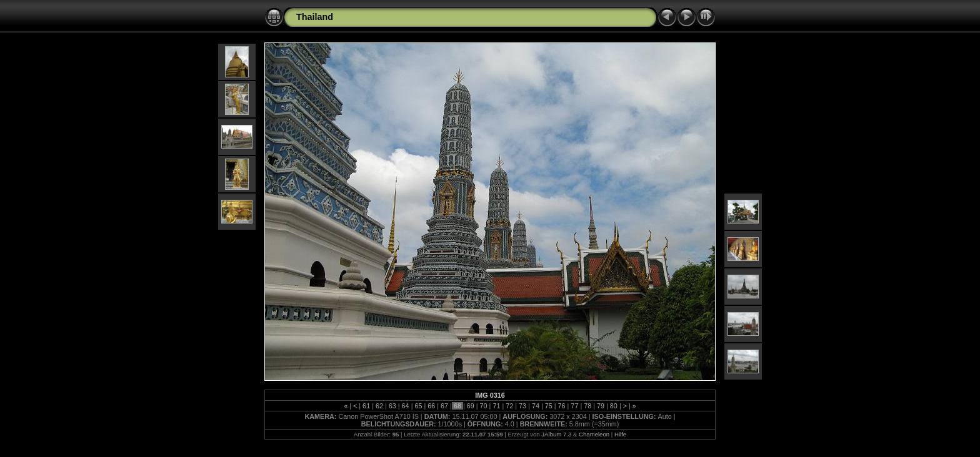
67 (444, 406)
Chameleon (594, 434)
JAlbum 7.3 (556, 434)
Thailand (315, 17)
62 (379, 406)
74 (536, 406)
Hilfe (620, 434)
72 (509, 406)
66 (431, 406)
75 (549, 406)
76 (562, 406)
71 (496, 406)
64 (406, 406)
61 (366, 406)
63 (392, 406)
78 (587, 406)
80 (614, 406)
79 (601, 406)
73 (522, 406)
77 (574, 406)
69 (471, 406)
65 (418, 406)
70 (484, 406)
